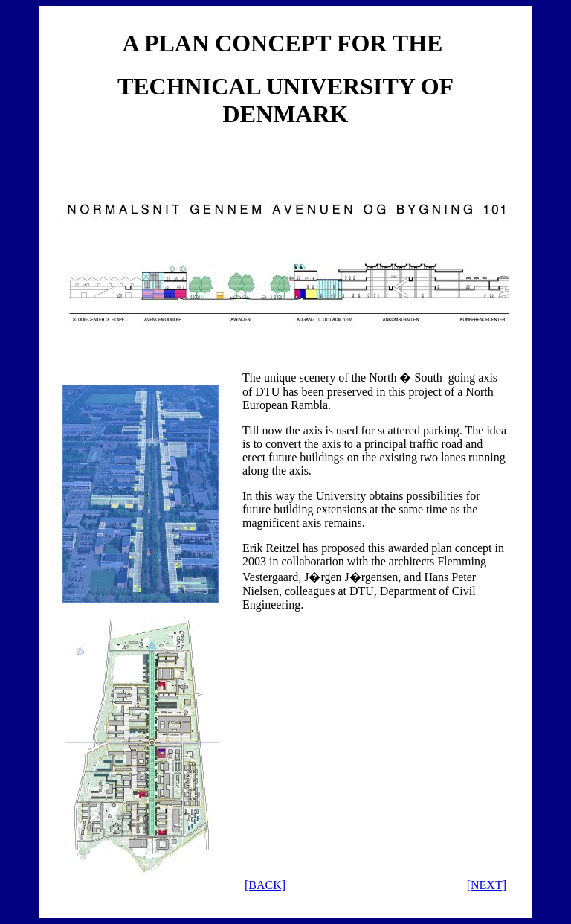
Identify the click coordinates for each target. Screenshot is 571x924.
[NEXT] (487, 885)
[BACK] (265, 885)
